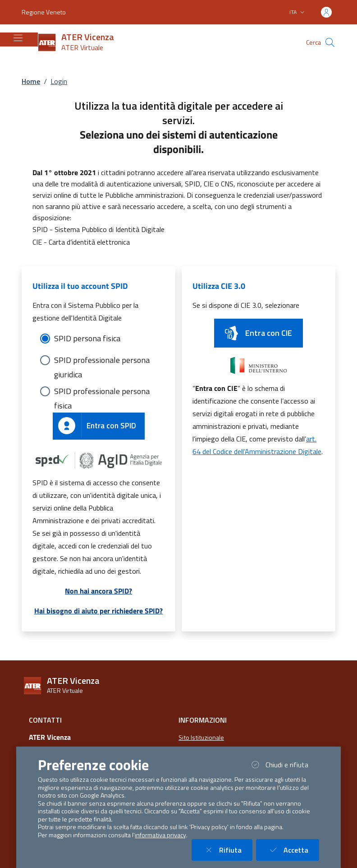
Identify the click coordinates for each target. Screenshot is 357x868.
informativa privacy (160, 835)
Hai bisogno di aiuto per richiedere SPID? (98, 611)
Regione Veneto (44, 12)
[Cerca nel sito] (330, 42)
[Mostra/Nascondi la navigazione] (18, 38)
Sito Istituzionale (201, 738)
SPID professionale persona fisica (102, 392)
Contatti (45, 720)
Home (31, 81)
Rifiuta (227, 850)
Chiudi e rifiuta (284, 764)
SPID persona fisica (87, 338)
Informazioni (203, 720)
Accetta (293, 850)
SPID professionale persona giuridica (102, 361)
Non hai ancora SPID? (98, 591)
